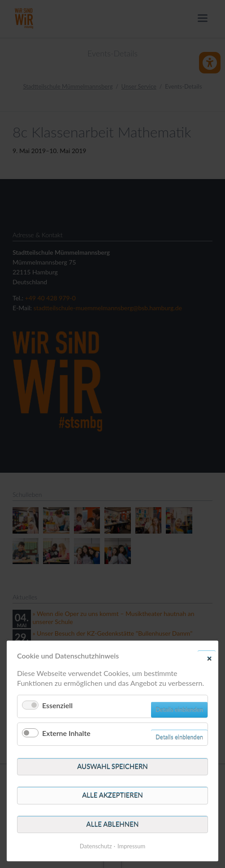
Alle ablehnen (113, 824)
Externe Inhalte (66, 733)
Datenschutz (96, 846)
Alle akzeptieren (112, 795)
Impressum (131, 846)
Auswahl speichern (112, 766)
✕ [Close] (209, 658)
